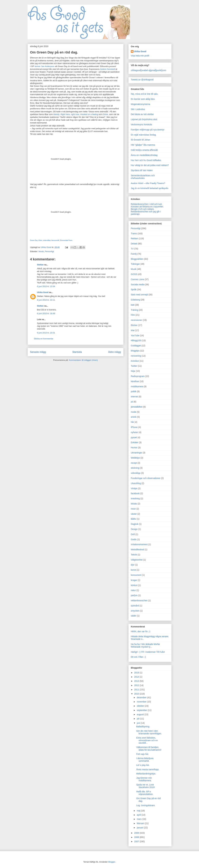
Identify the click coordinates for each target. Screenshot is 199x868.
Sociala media (138, 284)
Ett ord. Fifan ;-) (138, 657)
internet (135, 397)
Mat (133, 330)
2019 (137, 673)
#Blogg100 (136, 340)
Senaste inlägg (38, 352)
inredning (135, 499)
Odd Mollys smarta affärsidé (144, 150)
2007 (137, 841)
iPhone (134, 427)
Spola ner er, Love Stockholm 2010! (145, 786)
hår (132, 422)
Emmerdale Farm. (66, 240)
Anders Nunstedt (107, 69)
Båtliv (134, 519)
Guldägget (136, 346)
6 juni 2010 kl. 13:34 (46, 286)
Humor (134, 448)
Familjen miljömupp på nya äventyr (148, 130)
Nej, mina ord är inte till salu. (145, 94)
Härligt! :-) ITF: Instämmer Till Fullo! (148, 652)
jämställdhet (137, 407)
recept (134, 463)
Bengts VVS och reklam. (143, 209)
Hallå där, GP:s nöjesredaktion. (145, 793)
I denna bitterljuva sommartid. (145, 760)
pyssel (134, 437)
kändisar (135, 381)
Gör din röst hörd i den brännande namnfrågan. (149, 732)
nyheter (135, 432)
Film (133, 315)
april (139, 815)
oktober (141, 706)
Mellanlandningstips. (146, 774)
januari (140, 828)
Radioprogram (138, 376)
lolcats (134, 504)
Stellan (40, 265)
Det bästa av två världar (142, 114)
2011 (137, 690)
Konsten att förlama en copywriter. (147, 207)
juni (139, 723)
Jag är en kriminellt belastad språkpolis (150, 188)
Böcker (134, 325)
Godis (134, 539)
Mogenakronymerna (141, 104)
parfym (134, 595)
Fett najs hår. (142, 754)
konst (133, 570)
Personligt (49, 251)
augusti (141, 714)
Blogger (112, 862)
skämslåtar (47, 240)
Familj (134, 254)
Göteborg (135, 300)
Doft (133, 534)
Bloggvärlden (137, 259)
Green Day (34, 240)
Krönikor (135, 361)
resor (133, 509)
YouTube (135, 335)
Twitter (134, 366)
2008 (137, 837)
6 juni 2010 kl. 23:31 (46, 333)
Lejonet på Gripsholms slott (144, 119)
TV (132, 249)
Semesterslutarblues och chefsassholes (143, 177)
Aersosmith (55, 240)
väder (134, 616)
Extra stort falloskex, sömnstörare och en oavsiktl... (147, 740)
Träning (135, 310)
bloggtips (135, 351)
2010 (137, 694)
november (142, 702)
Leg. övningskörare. (146, 805)
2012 (137, 685)
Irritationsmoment (139, 544)
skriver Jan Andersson (45, 66)
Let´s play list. (143, 765)
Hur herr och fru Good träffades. (146, 160)
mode (134, 412)
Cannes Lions (138, 279)
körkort (134, 585)
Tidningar (135, 264)
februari (141, 823)
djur (133, 565)
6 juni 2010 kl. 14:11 (46, 300)
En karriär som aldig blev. (143, 99)
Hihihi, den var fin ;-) (141, 631)
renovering (136, 356)
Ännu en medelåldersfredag (144, 155)
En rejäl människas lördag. (144, 135)
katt (133, 305)
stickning (135, 468)
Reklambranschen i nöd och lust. (147, 204)
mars (140, 819)
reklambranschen (139, 600)
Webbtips (135, 458)
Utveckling (136, 483)
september (142, 710)
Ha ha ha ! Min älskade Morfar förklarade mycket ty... (145, 645)
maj (139, 811)
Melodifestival (138, 549)
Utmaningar (136, 453)
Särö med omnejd (140, 295)
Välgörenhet (137, 560)
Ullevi (40, 240)
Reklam (135, 238)
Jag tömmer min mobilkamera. (144, 779)
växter (134, 514)
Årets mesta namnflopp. (148, 769)
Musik (41, 251)
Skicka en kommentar (44, 339)
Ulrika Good (43, 292)
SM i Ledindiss (138, 109)
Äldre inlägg (114, 352)
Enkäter (135, 442)
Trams (134, 233)
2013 (137, 681)
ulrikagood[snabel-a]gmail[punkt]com (149, 70)
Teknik (134, 555)
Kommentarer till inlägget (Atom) (83, 360)
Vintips (134, 488)
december (142, 697)
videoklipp (136, 473)
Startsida (77, 352)
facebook (135, 493)
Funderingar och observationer (146, 478)
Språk (134, 289)
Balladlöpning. (143, 727)
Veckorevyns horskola (141, 125)
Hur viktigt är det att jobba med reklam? (150, 165)
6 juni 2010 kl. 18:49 (46, 313)
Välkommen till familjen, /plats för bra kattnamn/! (149, 749)
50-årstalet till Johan (141, 140)
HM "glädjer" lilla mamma (143, 145)
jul (132, 402)
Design (134, 529)
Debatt (134, 244)
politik (134, 391)
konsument (136, 575)
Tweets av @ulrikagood (142, 80)
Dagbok (135, 524)
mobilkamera (137, 386)
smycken (135, 611)
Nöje (133, 371)
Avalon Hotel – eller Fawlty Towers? (148, 183)
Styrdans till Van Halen (142, 170)
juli (138, 719)
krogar (134, 580)
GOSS (134, 274)
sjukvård (135, 606)
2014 (137, 677)
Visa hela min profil (140, 56)
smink (134, 417)
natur (133, 590)
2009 (137, 833)
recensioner (137, 320)
